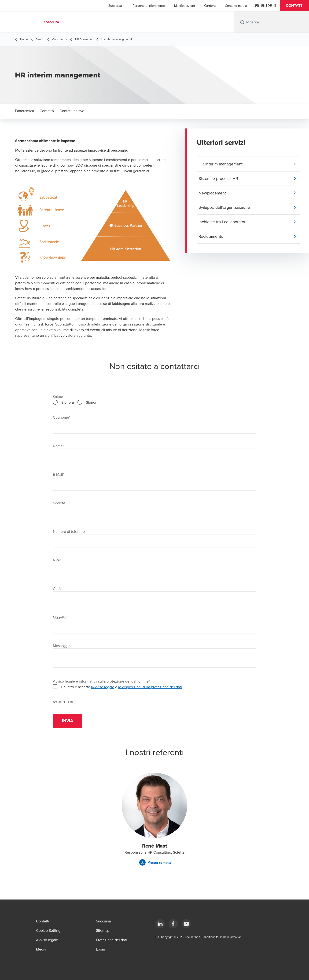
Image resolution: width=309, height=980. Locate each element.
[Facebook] (173, 924)
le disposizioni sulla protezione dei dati (150, 687)
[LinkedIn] (160, 924)
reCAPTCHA (63, 702)
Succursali (116, 6)
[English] (263, 6)
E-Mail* (59, 474)
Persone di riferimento (149, 6)
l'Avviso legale (103, 687)
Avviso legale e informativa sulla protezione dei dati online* (101, 681)
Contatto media (236, 6)
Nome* (58, 446)
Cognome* (62, 417)
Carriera (210, 6)
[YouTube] (186, 924)
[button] (295, 6)
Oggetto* (60, 617)
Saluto (58, 397)
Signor (91, 402)
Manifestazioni (184, 6)
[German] (270, 6)
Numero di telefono (69, 531)
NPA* (57, 560)
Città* (57, 589)
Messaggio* (62, 646)
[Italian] (275, 6)
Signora (68, 402)
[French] (257, 6)
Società (59, 503)
